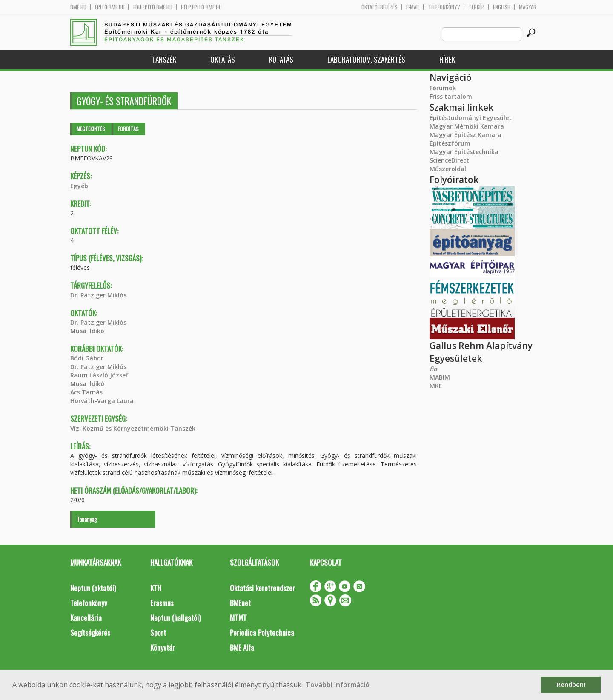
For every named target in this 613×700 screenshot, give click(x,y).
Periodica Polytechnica (262, 633)
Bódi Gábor (87, 358)
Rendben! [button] (571, 684)
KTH (156, 588)
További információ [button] (338, 685)
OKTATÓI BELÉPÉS (380, 7)
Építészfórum (450, 143)
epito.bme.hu (110, 7)
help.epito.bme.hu (201, 7)
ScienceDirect (449, 160)
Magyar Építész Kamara (465, 135)
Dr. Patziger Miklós (98, 295)
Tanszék (164, 59)
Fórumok (443, 88)
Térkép (477, 7)
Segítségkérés (90, 633)
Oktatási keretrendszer (262, 588)
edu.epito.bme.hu (153, 7)
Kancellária (86, 618)
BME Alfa (242, 647)
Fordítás (128, 129)
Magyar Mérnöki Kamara (467, 126)
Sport (158, 633)
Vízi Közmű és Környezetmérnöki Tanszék (133, 428)
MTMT (238, 618)
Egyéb (79, 186)
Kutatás (281, 59)
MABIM (440, 377)
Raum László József (99, 375)
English (502, 7)
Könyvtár (163, 647)
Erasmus (162, 603)
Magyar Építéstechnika (464, 152)
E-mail (413, 7)
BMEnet (240, 603)
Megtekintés (91, 129)
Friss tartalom (451, 96)
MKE (436, 386)
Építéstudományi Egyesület (471, 118)
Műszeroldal (448, 169)
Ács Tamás (86, 392)
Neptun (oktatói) (93, 588)
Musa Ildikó (87, 331)
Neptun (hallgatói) (175, 618)
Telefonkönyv (444, 7)
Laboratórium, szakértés (366, 59)
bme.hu (78, 7)
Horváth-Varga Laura (102, 401)
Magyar (528, 7)
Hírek (447, 59)
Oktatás (223, 59)
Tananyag (87, 519)
